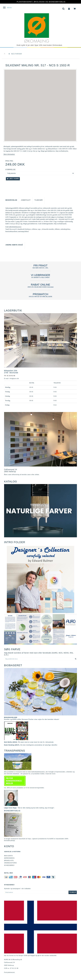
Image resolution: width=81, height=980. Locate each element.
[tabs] (63, 8)
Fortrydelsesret (9, 972)
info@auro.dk (14, 379)
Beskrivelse (11, 200)
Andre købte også (14, 245)
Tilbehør (39, 200)
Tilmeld (73, 892)
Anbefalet (26, 200)
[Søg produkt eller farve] (76, 659)
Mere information (9, 154)
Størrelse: (11, 170)
